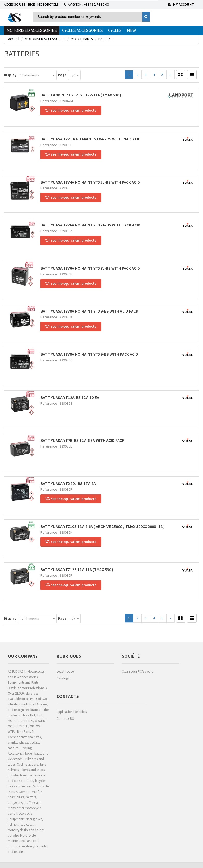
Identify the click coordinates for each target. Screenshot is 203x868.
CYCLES (115, 30)
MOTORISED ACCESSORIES (32, 30)
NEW (131, 30)
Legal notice (65, 672)
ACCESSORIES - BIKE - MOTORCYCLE (31, 4)
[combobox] (37, 75)
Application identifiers (72, 712)
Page (62, 75)
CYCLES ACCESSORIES (82, 30)
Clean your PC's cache (137, 672)
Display (10, 75)
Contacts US (65, 719)
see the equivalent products (71, 110)
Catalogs (63, 678)
